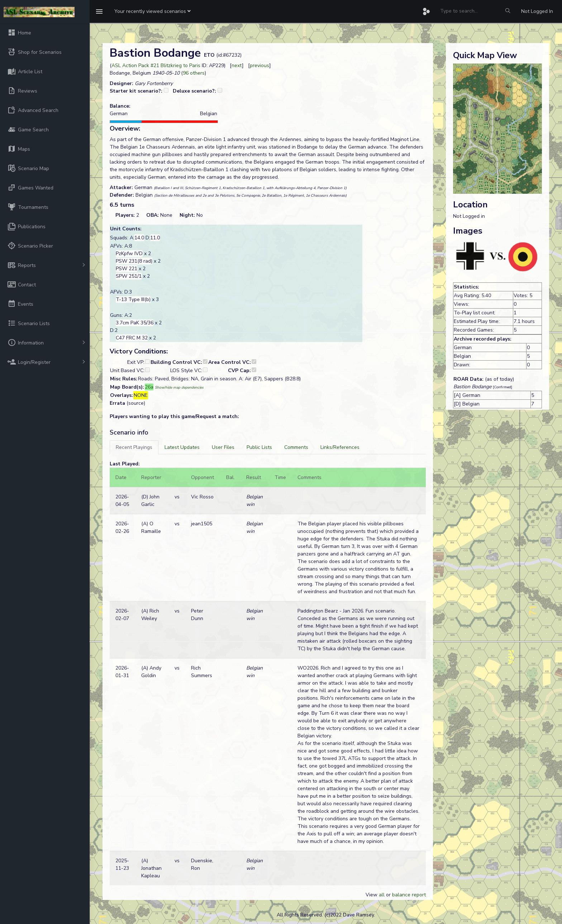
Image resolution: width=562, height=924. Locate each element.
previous (259, 65)
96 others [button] (194, 73)
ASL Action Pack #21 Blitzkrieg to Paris (156, 65)
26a (149, 387)
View (372, 895)
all (382, 895)
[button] (153, 11)
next (237, 65)
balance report (409, 895)
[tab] (134, 447)
